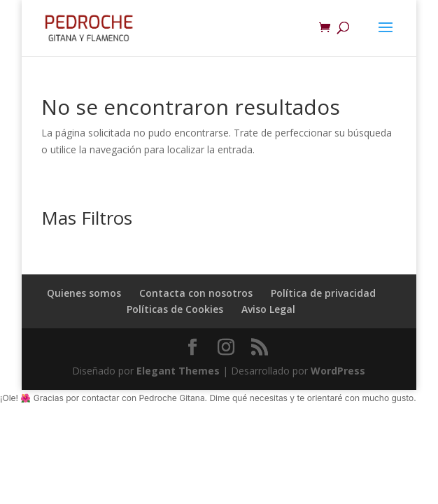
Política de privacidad (323, 293)
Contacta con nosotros (196, 293)
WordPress (338, 371)
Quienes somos (84, 293)
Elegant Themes (178, 371)
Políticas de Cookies (175, 309)
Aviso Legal (268, 309)
